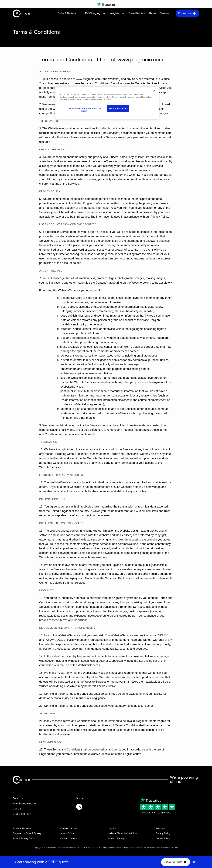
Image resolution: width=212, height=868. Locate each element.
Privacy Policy (163, 834)
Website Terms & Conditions (123, 834)
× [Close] (194, 862)
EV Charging (93, 13)
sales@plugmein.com (25, 803)
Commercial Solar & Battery (27, 834)
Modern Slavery (116, 839)
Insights (115, 13)
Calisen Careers (69, 839)
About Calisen (68, 834)
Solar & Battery (67, 13)
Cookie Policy (163, 839)
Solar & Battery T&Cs (24, 839)
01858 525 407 (22, 814)
